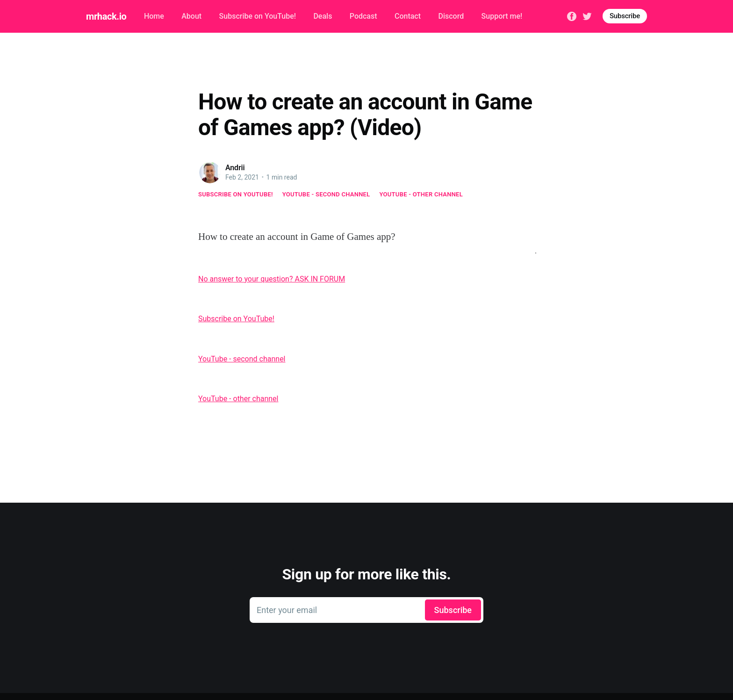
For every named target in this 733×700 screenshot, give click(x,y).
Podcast (363, 16)
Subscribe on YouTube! (258, 16)
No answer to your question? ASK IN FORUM (272, 279)
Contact (408, 16)
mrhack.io (106, 16)
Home (154, 16)
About (191, 16)
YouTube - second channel (326, 194)
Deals (323, 16)
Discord (451, 16)
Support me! (502, 16)
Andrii (235, 168)
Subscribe (625, 16)
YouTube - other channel (421, 194)
